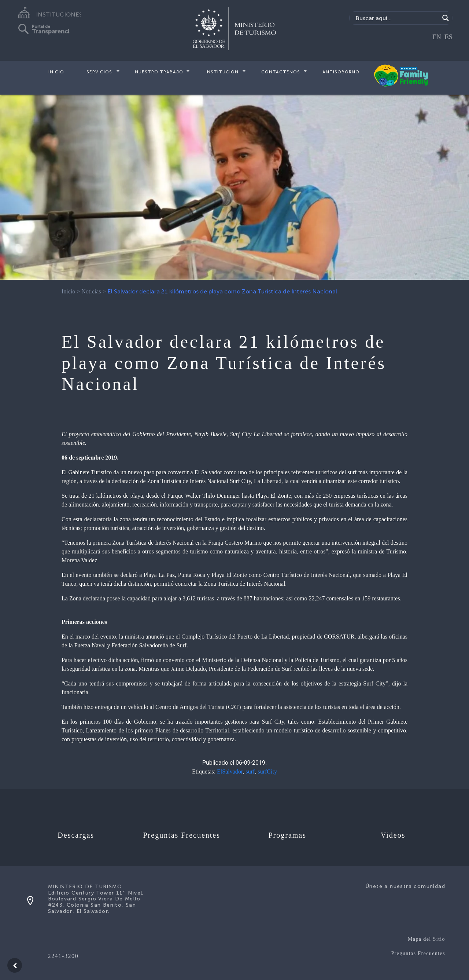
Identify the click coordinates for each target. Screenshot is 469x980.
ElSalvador (230, 771)
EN (437, 37)
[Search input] (397, 18)
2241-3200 (63, 956)
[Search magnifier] (446, 18)
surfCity (267, 771)
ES (448, 37)
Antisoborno (341, 72)
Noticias (91, 291)
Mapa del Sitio (426, 939)
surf (250, 771)
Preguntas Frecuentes (418, 953)
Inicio (56, 72)
